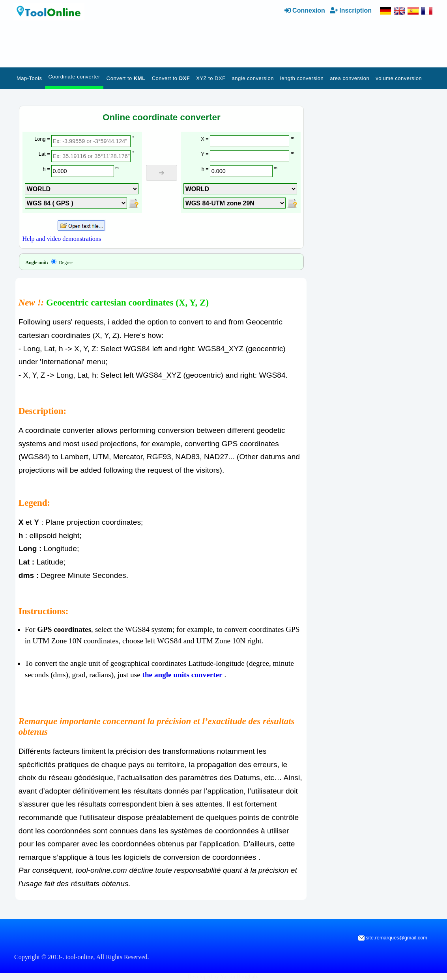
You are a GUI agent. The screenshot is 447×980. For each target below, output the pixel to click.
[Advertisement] (185, 43)
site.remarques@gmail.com (393, 938)
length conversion (302, 78)
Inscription (351, 10)
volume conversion (399, 78)
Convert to (126, 78)
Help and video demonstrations (62, 239)
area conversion (350, 78)
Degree (62, 263)
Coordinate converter (74, 77)
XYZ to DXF (211, 78)
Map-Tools (29, 78)
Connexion (305, 10)
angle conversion (253, 78)
